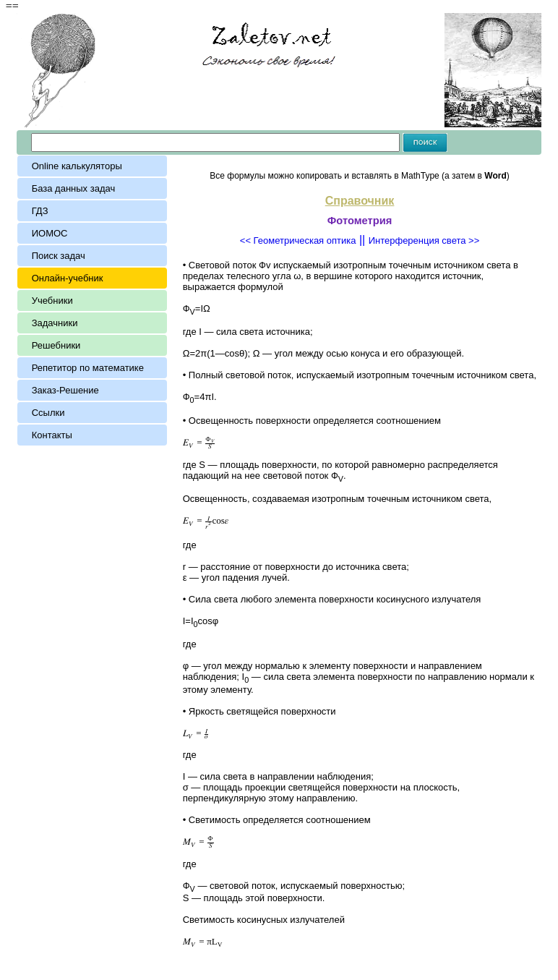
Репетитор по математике (88, 368)
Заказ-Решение (65, 390)
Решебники (56, 345)
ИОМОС (50, 233)
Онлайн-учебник (68, 278)
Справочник (360, 201)
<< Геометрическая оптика (298, 240)
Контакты (52, 435)
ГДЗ (40, 211)
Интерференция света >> (424, 240)
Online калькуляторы (77, 166)
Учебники (52, 301)
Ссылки (48, 413)
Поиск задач (59, 256)
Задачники (55, 323)
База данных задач (76, 188)
